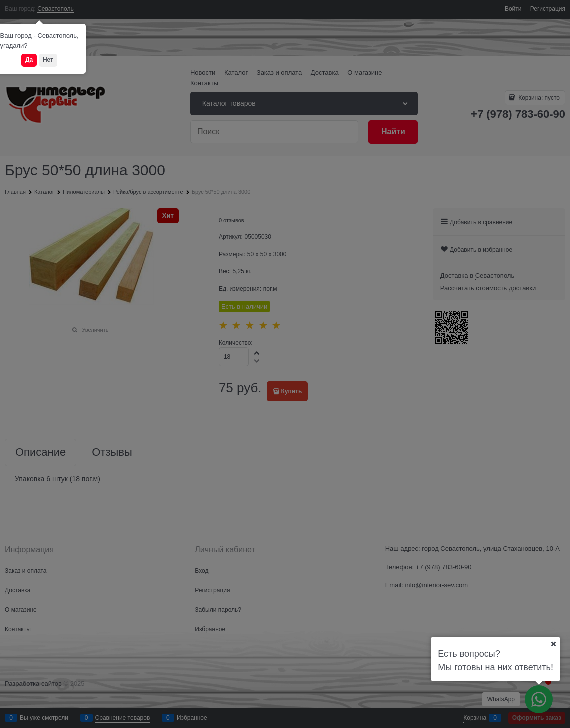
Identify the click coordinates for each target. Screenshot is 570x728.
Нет (48, 60)
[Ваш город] (553, 644)
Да (29, 60)
